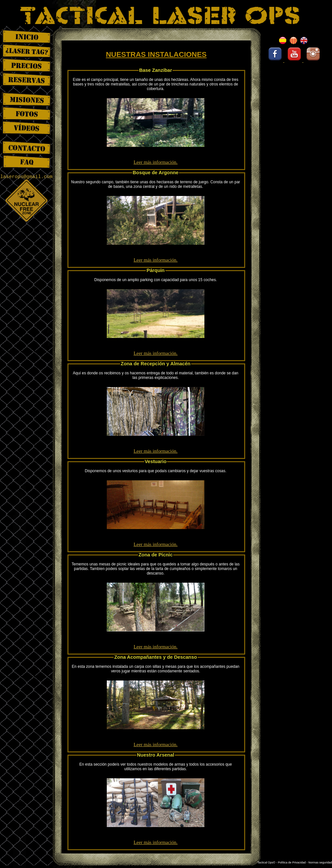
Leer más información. (155, 162)
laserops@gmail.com (27, 177)
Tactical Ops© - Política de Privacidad (282, 862)
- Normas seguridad (319, 862)
